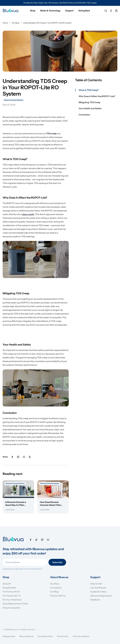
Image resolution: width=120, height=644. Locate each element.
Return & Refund (26, 636)
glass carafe (28, 214)
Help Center (96, 584)
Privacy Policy (63, 636)
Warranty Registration (101, 596)
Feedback (95, 600)
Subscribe (57, 562)
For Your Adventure (12, 600)
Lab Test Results (98, 588)
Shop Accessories (11, 608)
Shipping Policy (9, 636)
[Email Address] (25, 562)
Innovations (56, 588)
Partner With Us (58, 596)
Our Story (55, 584)
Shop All (7, 584)
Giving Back (84, 11)
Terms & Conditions (81, 636)
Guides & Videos (98, 592)
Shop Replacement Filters (15, 604)
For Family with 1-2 (12, 596)
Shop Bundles (9, 588)
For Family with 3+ (11, 592)
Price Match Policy (45, 636)
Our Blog (54, 592)
